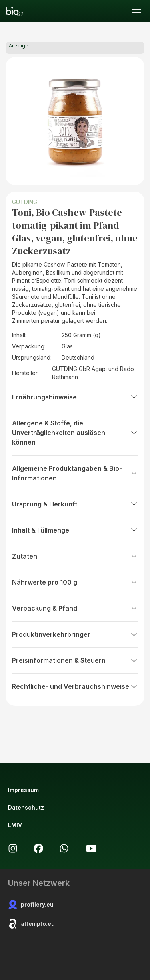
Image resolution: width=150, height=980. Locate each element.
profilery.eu (31, 905)
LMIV (15, 825)
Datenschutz (26, 807)
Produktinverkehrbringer (75, 634)
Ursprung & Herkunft (75, 504)
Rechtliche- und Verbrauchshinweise (75, 686)
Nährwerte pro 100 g (75, 582)
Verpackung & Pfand (75, 608)
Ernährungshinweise (75, 397)
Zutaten (75, 556)
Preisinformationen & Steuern (75, 660)
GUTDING (25, 202)
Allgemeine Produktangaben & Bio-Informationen (75, 473)
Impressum (23, 790)
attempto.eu (31, 924)
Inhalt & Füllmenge (75, 530)
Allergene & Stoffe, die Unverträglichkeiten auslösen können (75, 433)
